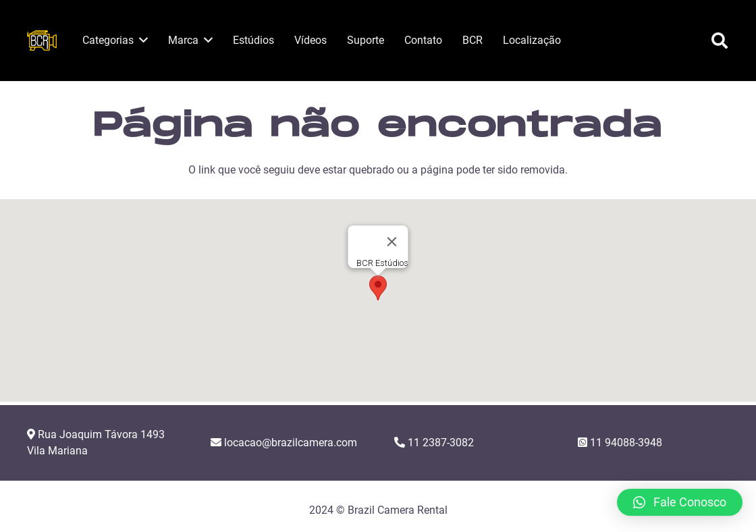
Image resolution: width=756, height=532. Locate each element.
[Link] (42, 41)
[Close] (392, 242)
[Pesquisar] (719, 41)
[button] (378, 288)
